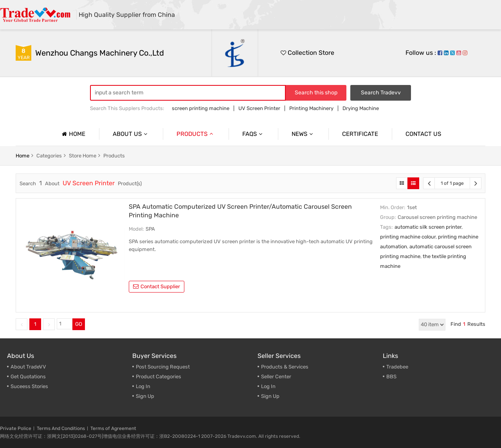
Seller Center (276, 377)
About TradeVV (28, 367)
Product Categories (159, 377)
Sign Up (270, 396)
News (303, 134)
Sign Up (145, 396)
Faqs (253, 134)
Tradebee (397, 367)
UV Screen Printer (259, 108)
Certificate (360, 134)
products (114, 156)
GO (79, 324)
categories (49, 156)
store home (83, 156)
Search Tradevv (381, 93)
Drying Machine (361, 108)
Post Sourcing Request (163, 367)
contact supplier (157, 286)
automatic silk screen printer (428, 227)
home (23, 156)
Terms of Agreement (113, 428)
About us (131, 134)
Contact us (423, 134)
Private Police (16, 428)
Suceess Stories (29, 386)
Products (196, 134)
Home (73, 134)
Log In (143, 386)
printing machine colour (408, 237)
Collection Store (307, 53)
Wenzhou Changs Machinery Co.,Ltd (100, 53)
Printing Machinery (311, 108)
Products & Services (285, 367)
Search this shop (316, 93)
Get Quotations (28, 377)
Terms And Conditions (61, 428)
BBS (391, 377)
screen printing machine (201, 108)
